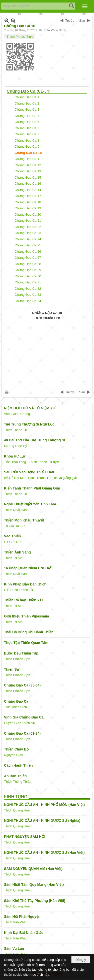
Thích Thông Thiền (18, 782)
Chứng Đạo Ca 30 (28, 276)
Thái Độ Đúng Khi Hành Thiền (29, 632)
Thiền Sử (12, 669)
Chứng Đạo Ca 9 (27, 146)
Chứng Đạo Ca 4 (27, 116)
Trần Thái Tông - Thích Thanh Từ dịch (32, 462)
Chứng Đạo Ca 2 (27, 103)
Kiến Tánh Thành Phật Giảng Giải (32, 488)
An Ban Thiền (15, 776)
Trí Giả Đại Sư (14, 526)
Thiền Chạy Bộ (16, 749)
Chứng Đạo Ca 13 (28, 171)
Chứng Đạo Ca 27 (28, 258)
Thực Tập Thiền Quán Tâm (26, 643)
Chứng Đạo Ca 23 (28, 233)
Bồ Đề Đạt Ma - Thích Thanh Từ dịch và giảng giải (40, 478)
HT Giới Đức (13, 542)
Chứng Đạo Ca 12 (28, 165)
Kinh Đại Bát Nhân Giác (24, 933)
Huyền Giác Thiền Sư (20, 723)
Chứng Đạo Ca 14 (28, 190)
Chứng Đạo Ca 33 (28, 295)
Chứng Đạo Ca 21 (28, 221)
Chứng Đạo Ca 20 (28, 215)
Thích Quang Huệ (17, 810)
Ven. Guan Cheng (17, 414)
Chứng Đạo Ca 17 (28, 196)
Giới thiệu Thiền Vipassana (27, 616)
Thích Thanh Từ (16, 430)
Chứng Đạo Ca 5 (27, 122)
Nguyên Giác (13, 755)
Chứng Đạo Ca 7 (27, 134)
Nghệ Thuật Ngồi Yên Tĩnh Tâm (30, 504)
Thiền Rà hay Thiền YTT (24, 600)
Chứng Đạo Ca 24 (28, 239)
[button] (85, 6)
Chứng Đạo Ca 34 (28, 301)
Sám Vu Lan (14, 949)
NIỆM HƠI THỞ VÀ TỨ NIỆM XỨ (30, 408)
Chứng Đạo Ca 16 (28, 184)
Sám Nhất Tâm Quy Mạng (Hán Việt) (34, 885)
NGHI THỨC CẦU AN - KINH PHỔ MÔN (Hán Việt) (44, 805)
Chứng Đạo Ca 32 (28, 289)
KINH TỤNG (16, 797)
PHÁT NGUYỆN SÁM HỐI (25, 837)
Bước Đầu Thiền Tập (21, 653)
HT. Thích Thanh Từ (19, 590)
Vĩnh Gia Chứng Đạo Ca (24, 717)
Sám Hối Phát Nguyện (22, 917)
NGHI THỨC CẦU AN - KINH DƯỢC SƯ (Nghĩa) (42, 821)
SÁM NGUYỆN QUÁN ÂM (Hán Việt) (33, 869)
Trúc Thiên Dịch (15, 707)
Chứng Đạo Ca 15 (28, 177)
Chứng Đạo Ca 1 (27, 97)
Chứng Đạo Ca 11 (28, 159)
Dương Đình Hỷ (16, 446)
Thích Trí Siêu (14, 558)
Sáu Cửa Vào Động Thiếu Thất (29, 472)
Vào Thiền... (14, 536)
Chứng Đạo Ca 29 (28, 270)
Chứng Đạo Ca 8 (27, 140)
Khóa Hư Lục (15, 456)
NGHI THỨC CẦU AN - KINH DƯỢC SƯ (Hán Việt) (44, 853)
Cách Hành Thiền (18, 765)
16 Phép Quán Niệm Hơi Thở (28, 568)
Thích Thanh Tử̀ (16, 494)
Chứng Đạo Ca (16, 701)
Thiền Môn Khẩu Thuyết (24, 520)
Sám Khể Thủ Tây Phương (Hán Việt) (35, 901)
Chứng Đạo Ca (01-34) (29, 91)
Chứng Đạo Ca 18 (28, 202)
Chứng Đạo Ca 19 (28, 208)
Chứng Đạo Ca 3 (27, 109)
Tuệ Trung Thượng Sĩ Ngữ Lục (29, 424)
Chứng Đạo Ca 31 (28, 282)
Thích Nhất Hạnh (16, 510)
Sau (82, 21)
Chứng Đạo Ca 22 (28, 227)
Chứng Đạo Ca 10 (28, 153)
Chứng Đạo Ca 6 (27, 128)
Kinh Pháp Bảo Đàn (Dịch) (26, 584)
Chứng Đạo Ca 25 (28, 245)
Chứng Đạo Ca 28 (28, 264)
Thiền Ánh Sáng (17, 552)
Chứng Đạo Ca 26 (28, 252)
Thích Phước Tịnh (20, 37)
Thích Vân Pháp (16, 922)
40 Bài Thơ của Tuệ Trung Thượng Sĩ (35, 440)
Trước (70, 21)
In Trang (7, 392)
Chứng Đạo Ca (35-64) (22, 685)
